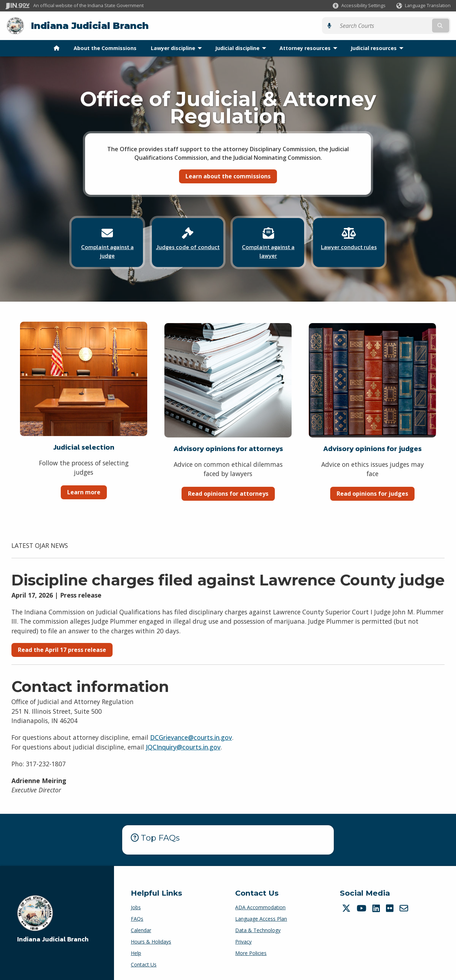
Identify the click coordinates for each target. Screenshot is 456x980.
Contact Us (144, 964)
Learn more (84, 491)
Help (136, 952)
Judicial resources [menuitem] (379, 48)
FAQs (137, 918)
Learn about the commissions (228, 176)
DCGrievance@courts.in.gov (191, 737)
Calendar (141, 929)
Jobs (136, 907)
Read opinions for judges (372, 493)
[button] (359, 6)
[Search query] (396, 26)
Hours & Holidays (151, 941)
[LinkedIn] (377, 907)
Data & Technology (258, 929)
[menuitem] (56, 48)
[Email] (405, 907)
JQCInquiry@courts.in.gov (183, 746)
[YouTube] (362, 907)
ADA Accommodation (260, 907)
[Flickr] (391, 907)
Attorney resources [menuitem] (310, 48)
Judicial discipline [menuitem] (242, 48)
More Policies (251, 952)
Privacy (243, 941)
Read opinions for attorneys (228, 493)
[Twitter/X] (347, 907)
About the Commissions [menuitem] (105, 48)
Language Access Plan (261, 918)
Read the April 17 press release (62, 649)
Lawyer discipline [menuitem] (178, 48)
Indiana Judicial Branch (90, 26)
